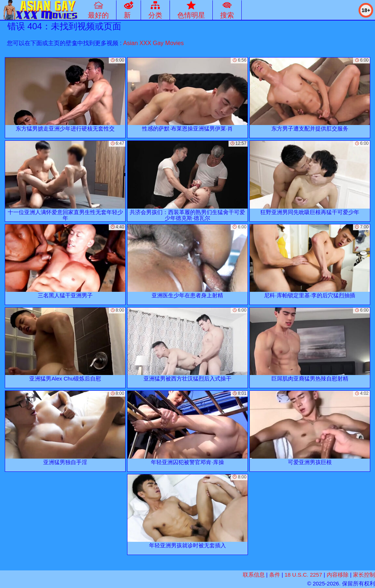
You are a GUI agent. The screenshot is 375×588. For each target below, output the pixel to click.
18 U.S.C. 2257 (303, 575)
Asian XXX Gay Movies (153, 43)
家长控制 (364, 575)
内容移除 (338, 575)
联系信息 (254, 575)
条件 (275, 575)
